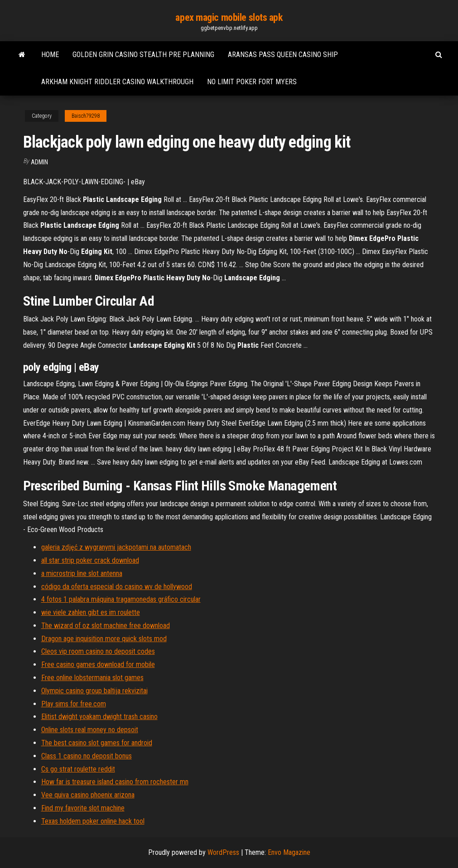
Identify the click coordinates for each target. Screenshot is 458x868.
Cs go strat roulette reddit (78, 769)
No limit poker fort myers (252, 82)
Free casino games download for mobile (98, 664)
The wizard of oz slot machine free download (106, 626)
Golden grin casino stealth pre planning (143, 55)
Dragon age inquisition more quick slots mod (104, 639)
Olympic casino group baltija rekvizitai (94, 691)
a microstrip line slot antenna (82, 573)
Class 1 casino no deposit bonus (87, 756)
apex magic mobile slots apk (229, 17)
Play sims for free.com (74, 704)
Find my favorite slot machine (83, 808)
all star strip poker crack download (90, 560)
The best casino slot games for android (97, 743)
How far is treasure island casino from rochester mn (115, 782)
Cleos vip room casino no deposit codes (98, 651)
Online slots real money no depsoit (90, 730)
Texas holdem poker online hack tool (93, 821)
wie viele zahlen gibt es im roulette (91, 612)
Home (50, 55)
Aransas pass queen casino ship (283, 55)
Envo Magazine (289, 852)
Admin (39, 162)
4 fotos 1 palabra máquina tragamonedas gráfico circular (121, 599)
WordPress (223, 852)
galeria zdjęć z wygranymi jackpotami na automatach (116, 547)
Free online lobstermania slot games (92, 678)
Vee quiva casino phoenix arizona (88, 795)
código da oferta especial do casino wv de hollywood (117, 587)
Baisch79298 (86, 116)
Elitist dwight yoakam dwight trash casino (99, 717)
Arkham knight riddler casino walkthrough (117, 82)
